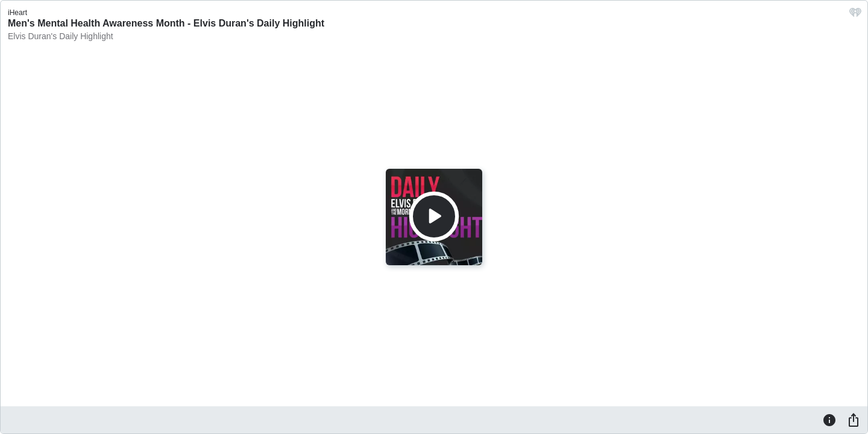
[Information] (829, 420)
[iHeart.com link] (855, 15)
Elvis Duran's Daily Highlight (61, 36)
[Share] (854, 420)
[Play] (434, 216)
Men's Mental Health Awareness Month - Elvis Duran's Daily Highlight (166, 23)
